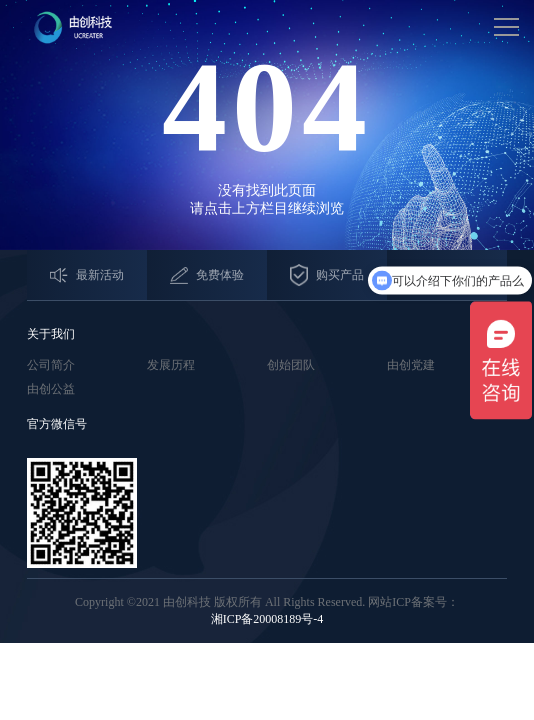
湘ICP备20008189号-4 (267, 619)
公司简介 (51, 365)
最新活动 (87, 275)
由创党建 (411, 365)
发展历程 (171, 365)
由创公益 (51, 389)
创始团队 (291, 365)
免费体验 (207, 275)
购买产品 (327, 275)
